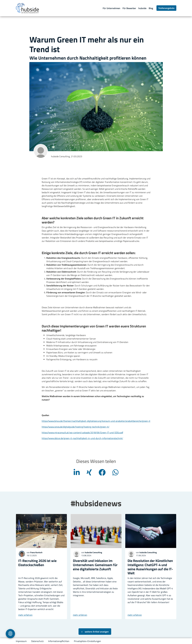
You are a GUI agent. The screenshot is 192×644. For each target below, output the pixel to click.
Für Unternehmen (111, 8)
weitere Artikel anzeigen (95, 632)
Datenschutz (37, 641)
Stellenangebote (166, 8)
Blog (151, 8)
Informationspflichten (59, 641)
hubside (142, 8)
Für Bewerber (129, 8)
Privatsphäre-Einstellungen (87, 641)
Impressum (21, 641)
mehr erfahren (25, 615)
